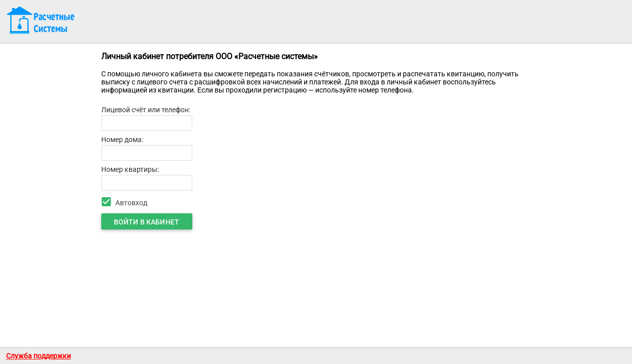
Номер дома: (122, 140)
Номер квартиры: (130, 169)
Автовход (131, 203)
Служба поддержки (38, 356)
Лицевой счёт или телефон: (146, 110)
